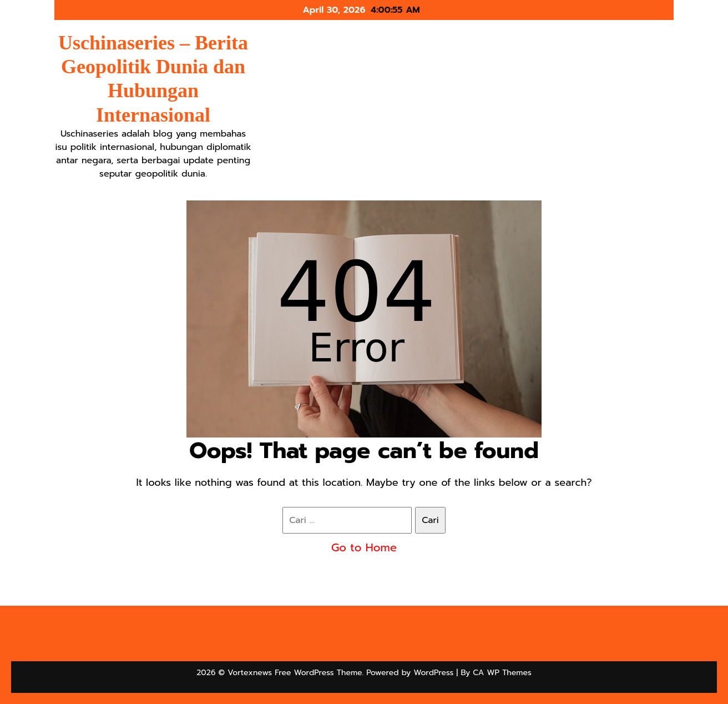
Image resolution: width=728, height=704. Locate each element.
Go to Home (364, 547)
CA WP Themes (502, 673)
